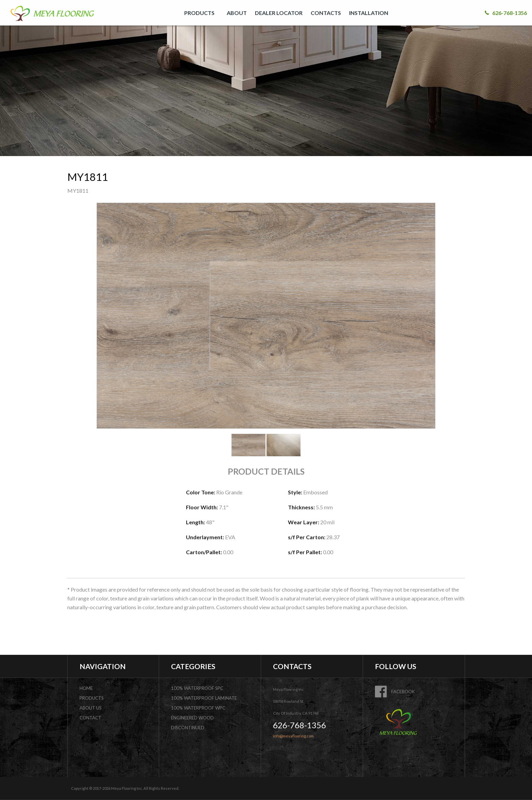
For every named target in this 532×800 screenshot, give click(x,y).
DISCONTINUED (188, 728)
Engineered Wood (192, 718)
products (92, 698)
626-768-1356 (506, 13)
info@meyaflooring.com (293, 736)
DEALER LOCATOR (279, 13)
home (86, 688)
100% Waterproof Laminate (204, 698)
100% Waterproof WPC (198, 708)
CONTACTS (326, 13)
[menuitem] (201, 13)
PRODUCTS (199, 13)
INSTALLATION (369, 13)
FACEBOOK (395, 692)
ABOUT (237, 13)
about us (91, 708)
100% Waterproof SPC (197, 688)
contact (90, 718)
